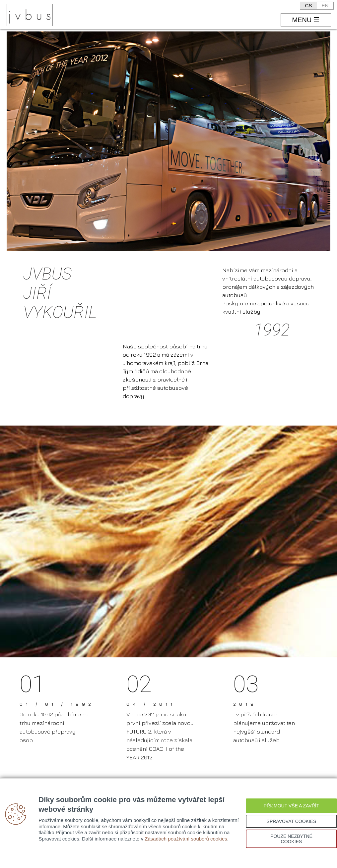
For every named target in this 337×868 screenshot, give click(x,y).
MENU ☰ (305, 20)
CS (309, 5)
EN (325, 5)
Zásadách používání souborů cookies (186, 839)
